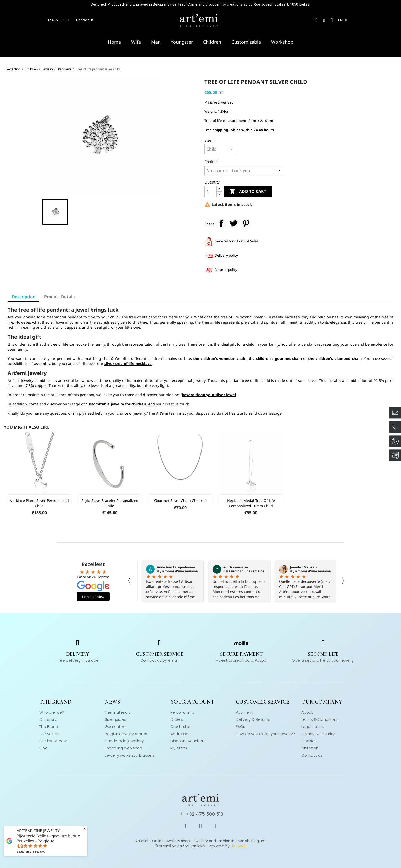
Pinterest (246, 223)
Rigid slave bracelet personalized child (110, 503)
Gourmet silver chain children (180, 501)
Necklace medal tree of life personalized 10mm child (251, 503)
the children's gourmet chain (275, 358)
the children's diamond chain (335, 358)
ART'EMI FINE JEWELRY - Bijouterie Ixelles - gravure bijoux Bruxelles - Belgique (48, 836)
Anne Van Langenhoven (176, 567)
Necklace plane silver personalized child (39, 503)
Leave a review (93, 597)
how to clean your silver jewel (209, 395)
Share (221, 223)
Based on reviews (31, 852)
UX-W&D (238, 846)
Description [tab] (24, 297)
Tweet (234, 223)
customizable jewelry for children (116, 404)
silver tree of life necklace (128, 364)
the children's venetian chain (220, 358)
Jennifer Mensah (303, 567)
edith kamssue (236, 567)
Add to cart (248, 192)
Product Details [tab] (60, 297)
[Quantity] (210, 192)
